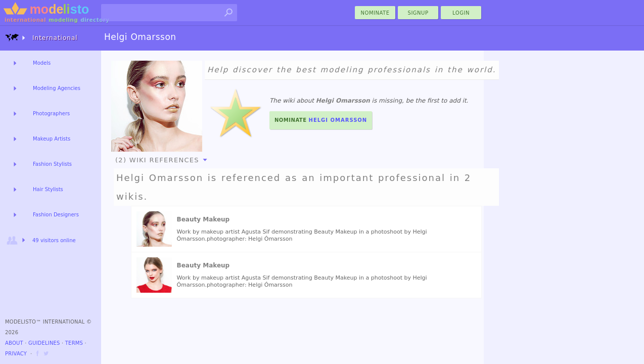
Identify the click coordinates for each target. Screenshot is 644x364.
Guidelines (44, 343)
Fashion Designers (56, 215)
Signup (418, 13)
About (14, 343)
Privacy (16, 354)
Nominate (321, 120)
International (41, 38)
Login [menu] (461, 13)
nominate (375, 13)
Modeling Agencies (57, 88)
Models (42, 63)
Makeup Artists (52, 139)
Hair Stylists (48, 189)
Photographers (51, 113)
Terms (74, 343)
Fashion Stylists (52, 164)
